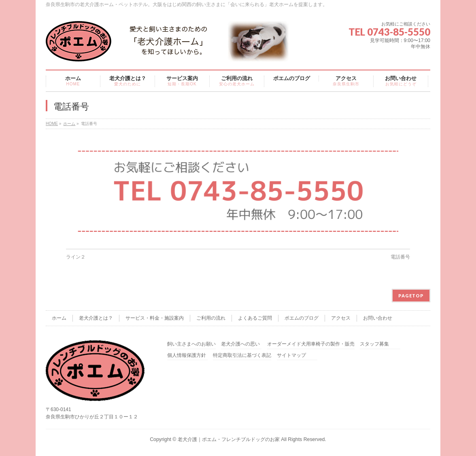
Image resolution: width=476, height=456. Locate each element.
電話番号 (400, 257)
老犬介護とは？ (96, 318)
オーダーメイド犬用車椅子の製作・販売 (311, 344)
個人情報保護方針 (187, 355)
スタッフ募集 (374, 344)
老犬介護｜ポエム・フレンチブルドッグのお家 (229, 439)
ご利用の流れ (211, 318)
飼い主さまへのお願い (191, 344)
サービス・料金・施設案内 (155, 318)
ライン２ (76, 257)
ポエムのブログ (302, 318)
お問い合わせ (378, 318)
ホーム (69, 124)
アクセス (341, 318)
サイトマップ (291, 355)
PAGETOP (411, 296)
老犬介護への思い (240, 344)
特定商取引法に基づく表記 (242, 355)
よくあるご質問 (255, 318)
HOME (52, 124)
